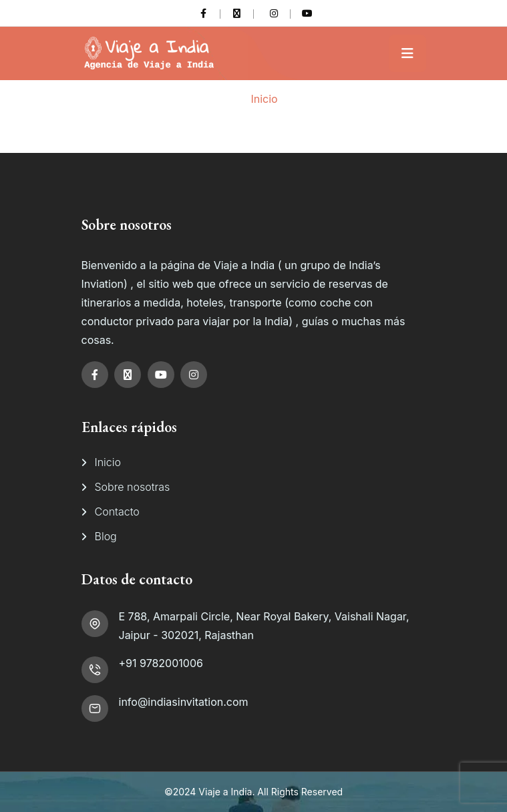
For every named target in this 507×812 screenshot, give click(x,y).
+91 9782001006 (161, 663)
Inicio (264, 99)
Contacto (117, 512)
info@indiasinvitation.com (184, 702)
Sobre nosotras (133, 487)
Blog (106, 536)
